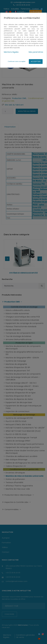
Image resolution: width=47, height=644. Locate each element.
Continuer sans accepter (17, 61)
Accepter (36, 61)
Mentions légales (11, 52)
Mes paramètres (36, 52)
